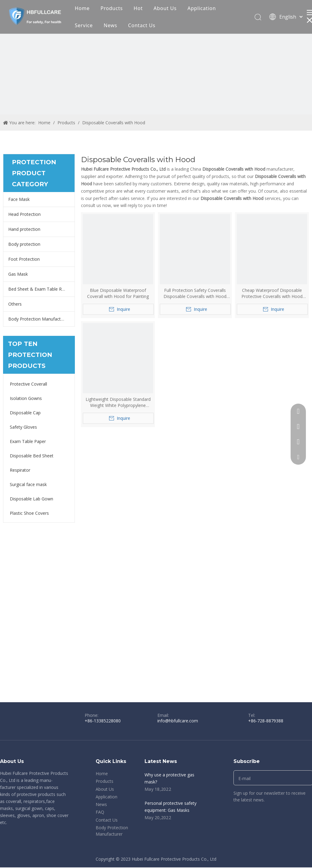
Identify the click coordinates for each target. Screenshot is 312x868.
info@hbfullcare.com (178, 721)
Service (84, 25)
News (110, 25)
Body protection (24, 244)
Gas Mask (18, 274)
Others (15, 304)
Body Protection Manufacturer (39, 319)
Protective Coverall (28, 384)
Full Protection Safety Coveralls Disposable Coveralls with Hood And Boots (195, 293)
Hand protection (24, 229)
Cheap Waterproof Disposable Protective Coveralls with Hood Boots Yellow (272, 293)
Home (82, 8)
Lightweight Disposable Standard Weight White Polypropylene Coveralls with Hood (118, 402)
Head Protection (24, 214)
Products (112, 8)
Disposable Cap (25, 413)
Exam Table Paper (28, 441)
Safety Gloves (23, 427)
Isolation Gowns (26, 398)
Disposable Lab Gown (31, 499)
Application (202, 8)
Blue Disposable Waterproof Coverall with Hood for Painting (118, 293)
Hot (138, 8)
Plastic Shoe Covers (29, 513)
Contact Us (142, 25)
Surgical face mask (28, 484)
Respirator (20, 470)
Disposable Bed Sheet (32, 456)
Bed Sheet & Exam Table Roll (37, 289)
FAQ (100, 812)
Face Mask (19, 199)
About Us (165, 8)
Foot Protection (24, 259)
